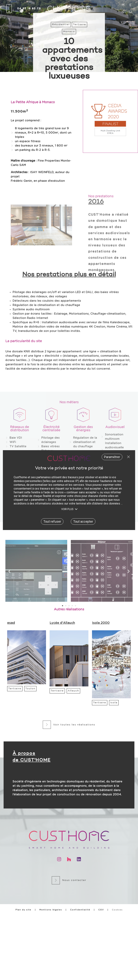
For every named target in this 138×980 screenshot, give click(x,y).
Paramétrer (112, 457)
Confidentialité (80, 910)
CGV (101, 910)
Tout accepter (83, 521)
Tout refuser (128, 457)
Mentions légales (51, 910)
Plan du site (23, 910)
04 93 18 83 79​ (29, 9)
